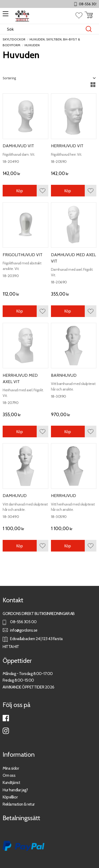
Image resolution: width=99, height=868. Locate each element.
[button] (5, 16)
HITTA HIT (11, 647)
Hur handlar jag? (15, 790)
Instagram (6, 731)
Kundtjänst (11, 782)
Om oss (9, 775)
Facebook (6, 718)
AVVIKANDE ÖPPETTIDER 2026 (29, 687)
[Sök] (89, 29)
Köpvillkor (10, 797)
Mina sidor (11, 768)
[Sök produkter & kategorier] (44, 29)
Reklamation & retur (19, 804)
